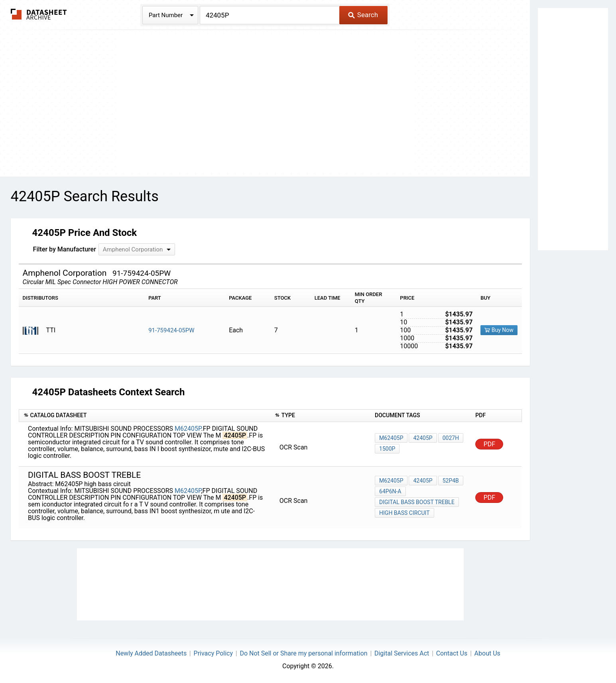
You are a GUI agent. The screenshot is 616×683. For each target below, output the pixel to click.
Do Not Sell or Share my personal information (303, 653)
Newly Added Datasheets (151, 653)
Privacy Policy (214, 653)
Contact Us (452, 653)
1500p (387, 449)
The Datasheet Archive (39, 14)
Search (363, 15)
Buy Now (499, 330)
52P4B (451, 481)
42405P (423, 438)
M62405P (188, 429)
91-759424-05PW (171, 330)
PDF (489, 444)
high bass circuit (404, 513)
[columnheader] (145, 416)
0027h (451, 438)
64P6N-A (390, 491)
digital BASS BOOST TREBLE (417, 502)
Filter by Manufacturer (65, 249)
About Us (487, 653)
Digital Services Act (402, 653)
